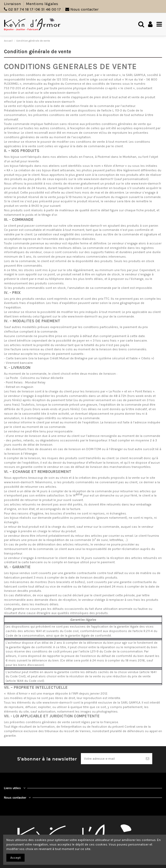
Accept (15, 858)
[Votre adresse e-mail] (112, 759)
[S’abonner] (147, 759)
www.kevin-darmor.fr (65, 93)
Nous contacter (82, 9)
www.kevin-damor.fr (88, 226)
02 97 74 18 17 (21, 9)
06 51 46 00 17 (48, 9)
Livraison (13, 4)
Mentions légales (42, 4)
